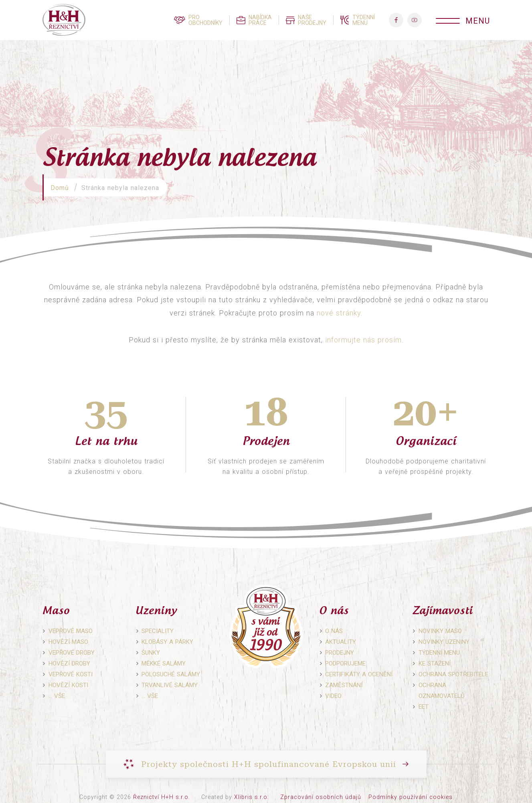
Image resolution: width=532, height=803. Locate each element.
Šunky (151, 653)
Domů (60, 188)
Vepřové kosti (71, 674)
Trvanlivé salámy (170, 685)
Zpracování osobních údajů (321, 797)
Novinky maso (440, 631)
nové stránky (339, 313)
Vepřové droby (72, 653)
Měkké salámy (164, 663)
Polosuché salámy (171, 674)
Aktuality (341, 642)
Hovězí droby (69, 663)
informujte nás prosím (363, 340)
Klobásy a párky (167, 642)
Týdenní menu (439, 653)
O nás (334, 631)
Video (333, 696)
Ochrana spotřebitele (453, 674)
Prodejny (340, 653)
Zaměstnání (344, 685)
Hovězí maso (68, 642)
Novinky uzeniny (444, 642)
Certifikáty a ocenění (359, 674)
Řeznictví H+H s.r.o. (162, 797)
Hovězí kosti (68, 685)
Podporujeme (345, 663)
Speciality (158, 631)
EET (424, 707)
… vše (57, 696)
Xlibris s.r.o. (252, 797)
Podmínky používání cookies (411, 797)
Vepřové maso (71, 631)
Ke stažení (435, 663)
